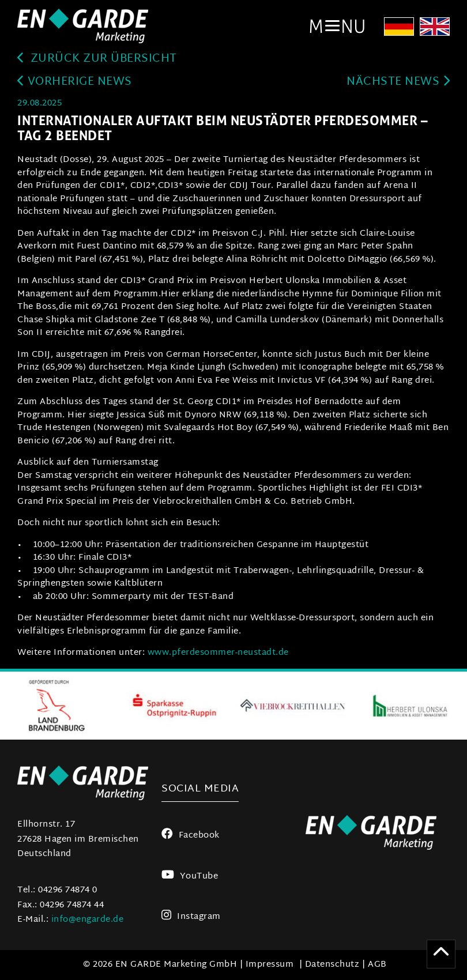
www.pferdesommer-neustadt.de (218, 653)
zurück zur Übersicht (97, 59)
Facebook (191, 836)
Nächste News (398, 82)
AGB (377, 965)
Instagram (191, 917)
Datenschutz (332, 965)
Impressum (270, 965)
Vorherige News (75, 82)
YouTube (190, 877)
